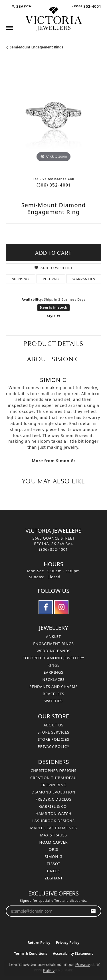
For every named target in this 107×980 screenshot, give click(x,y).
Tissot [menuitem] (54, 864)
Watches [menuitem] (54, 701)
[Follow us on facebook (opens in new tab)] (46, 607)
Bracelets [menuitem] (54, 694)
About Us (53, 725)
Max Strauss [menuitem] (53, 835)
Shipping (21, 279)
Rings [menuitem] (53, 665)
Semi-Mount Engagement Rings (37, 47)
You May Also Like (53, 480)
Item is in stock (53, 307)
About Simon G (54, 358)
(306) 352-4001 (54, 185)
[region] (53, 115)
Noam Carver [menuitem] (54, 842)
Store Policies (53, 739)
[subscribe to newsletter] (93, 911)
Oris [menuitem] (53, 849)
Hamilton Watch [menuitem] (53, 814)
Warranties (84, 279)
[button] (22, 6)
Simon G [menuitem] (54, 856)
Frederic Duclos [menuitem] (54, 799)
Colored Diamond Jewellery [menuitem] (53, 658)
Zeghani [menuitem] (54, 878)
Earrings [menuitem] (53, 672)
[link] (86, 6)
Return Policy (39, 943)
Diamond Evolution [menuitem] (53, 792)
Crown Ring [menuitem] (54, 785)
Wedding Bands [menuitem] (53, 651)
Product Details (53, 343)
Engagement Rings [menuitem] (53, 644)
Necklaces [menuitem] (53, 679)
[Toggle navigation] (9, 28)
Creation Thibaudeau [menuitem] (53, 778)
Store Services (53, 732)
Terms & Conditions (31, 953)
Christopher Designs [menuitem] (53, 771)
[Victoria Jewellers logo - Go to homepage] (54, 19)
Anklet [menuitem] (53, 636)
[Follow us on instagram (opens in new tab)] (61, 607)
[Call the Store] (53, 549)
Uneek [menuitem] (54, 871)
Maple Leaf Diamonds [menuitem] (54, 828)
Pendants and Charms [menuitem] (54, 687)
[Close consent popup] (98, 965)
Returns (51, 279)
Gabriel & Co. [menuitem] (53, 806)
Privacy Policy (53, 746)
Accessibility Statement (73, 953)
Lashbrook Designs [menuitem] (53, 821)
